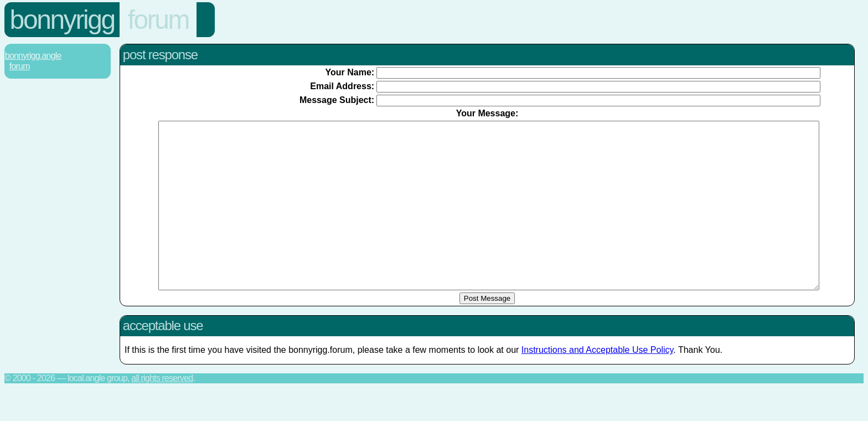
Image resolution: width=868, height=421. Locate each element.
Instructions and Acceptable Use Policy (598, 383)
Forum (158, 20)
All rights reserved (162, 411)
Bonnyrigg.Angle (33, 56)
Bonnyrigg (62, 20)
